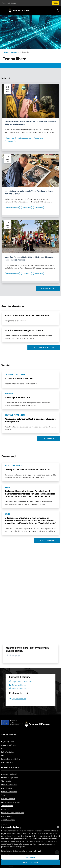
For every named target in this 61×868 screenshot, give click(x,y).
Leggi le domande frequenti (20, 681)
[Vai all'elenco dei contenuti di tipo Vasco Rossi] (10, 138)
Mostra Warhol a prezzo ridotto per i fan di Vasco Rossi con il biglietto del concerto (30, 123)
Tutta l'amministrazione (44, 348)
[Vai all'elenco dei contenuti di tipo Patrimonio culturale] (24, 138)
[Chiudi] (58, 826)
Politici (4, 755)
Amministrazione (9, 735)
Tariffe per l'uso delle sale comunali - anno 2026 (27, 470)
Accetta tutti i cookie (31, 863)
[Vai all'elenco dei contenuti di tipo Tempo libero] (39, 138)
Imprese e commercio (9, 785)
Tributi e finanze (7, 806)
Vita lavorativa (7, 781)
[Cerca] (58, 11)
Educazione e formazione (10, 802)
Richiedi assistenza (17, 685)
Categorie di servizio (11, 767)
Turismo (4, 795)
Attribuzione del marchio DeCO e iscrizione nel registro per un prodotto (30, 420)
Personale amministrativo (11, 759)
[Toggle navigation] (4, 10)
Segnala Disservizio (17, 699)
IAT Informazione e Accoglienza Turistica (24, 330)
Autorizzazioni (6, 816)
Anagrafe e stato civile (10, 774)
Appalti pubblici (7, 788)
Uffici (3, 748)
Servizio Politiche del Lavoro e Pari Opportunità (27, 315)
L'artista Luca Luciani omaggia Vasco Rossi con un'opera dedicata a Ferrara (29, 193)
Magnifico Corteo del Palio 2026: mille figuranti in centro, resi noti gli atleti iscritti (30, 259)
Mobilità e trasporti (8, 799)
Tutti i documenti (47, 540)
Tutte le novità (48, 289)
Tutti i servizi (49, 439)
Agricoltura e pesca (8, 820)
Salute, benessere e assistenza (13, 813)
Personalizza (30, 857)
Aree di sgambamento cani (17, 397)
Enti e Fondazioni (8, 752)
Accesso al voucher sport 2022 (19, 378)
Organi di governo (8, 741)
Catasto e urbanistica (9, 792)
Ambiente (5, 809)
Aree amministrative (9, 745)
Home (6, 52)
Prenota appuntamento (19, 689)
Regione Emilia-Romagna (9, 3)
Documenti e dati (8, 762)
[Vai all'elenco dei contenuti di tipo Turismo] (10, 142)
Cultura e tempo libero (9, 778)
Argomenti (15, 52)
